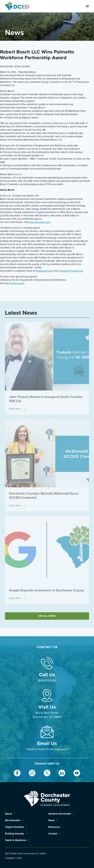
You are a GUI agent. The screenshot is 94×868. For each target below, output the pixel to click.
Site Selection (13, 820)
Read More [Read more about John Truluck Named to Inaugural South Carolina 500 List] (15, 409)
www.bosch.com (45, 271)
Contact (53, 834)
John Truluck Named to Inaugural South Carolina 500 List (46, 399)
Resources (54, 827)
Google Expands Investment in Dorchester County (47, 590)
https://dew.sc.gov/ (14, 283)
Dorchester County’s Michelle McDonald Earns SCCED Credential (44, 495)
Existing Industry (14, 834)
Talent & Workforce (16, 840)
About (8, 814)
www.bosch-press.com (71, 271)
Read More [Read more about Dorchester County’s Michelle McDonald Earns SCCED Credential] (15, 506)
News (51, 820)
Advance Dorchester (60, 814)
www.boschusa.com (39, 222)
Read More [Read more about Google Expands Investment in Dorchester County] (15, 598)
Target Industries (14, 827)
